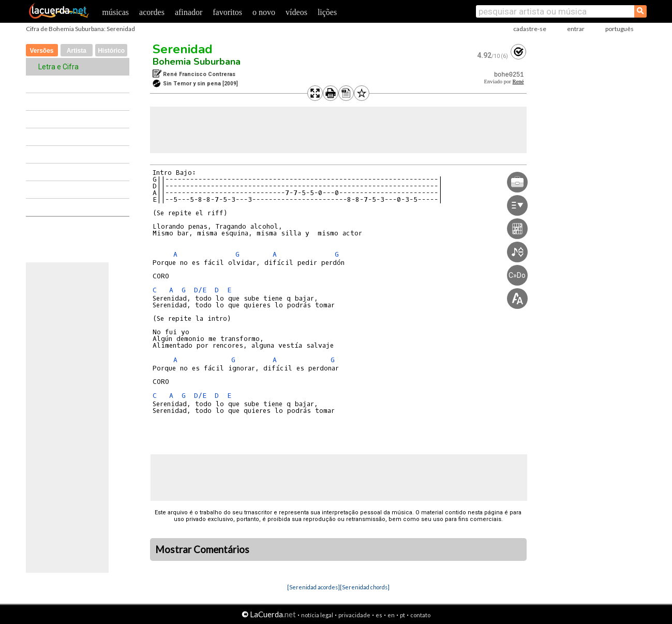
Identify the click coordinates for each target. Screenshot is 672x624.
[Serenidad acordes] (313, 587)
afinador (189, 12)
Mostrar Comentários (202, 549)
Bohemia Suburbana (197, 62)
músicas (116, 12)
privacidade (354, 615)
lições (327, 12)
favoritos (227, 12)
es (379, 615)
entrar (576, 29)
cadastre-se (530, 29)
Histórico (111, 51)
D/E (200, 290)
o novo (264, 12)
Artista (77, 51)
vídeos (296, 12)
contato (420, 615)
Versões (41, 51)
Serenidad (183, 49)
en (391, 615)
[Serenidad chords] (365, 587)
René (518, 81)
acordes (152, 12)
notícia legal (317, 615)
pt (402, 615)
